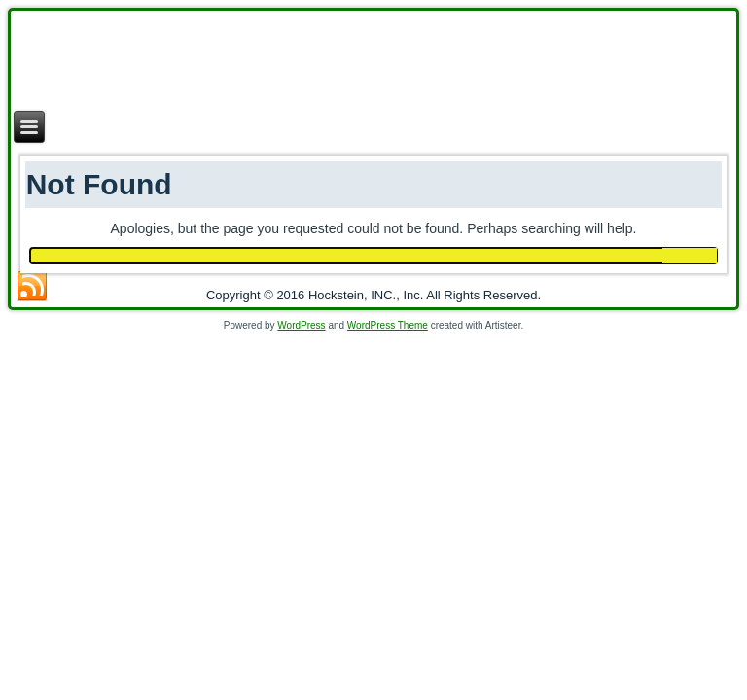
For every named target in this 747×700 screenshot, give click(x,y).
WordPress (301, 325)
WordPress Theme (388, 325)
